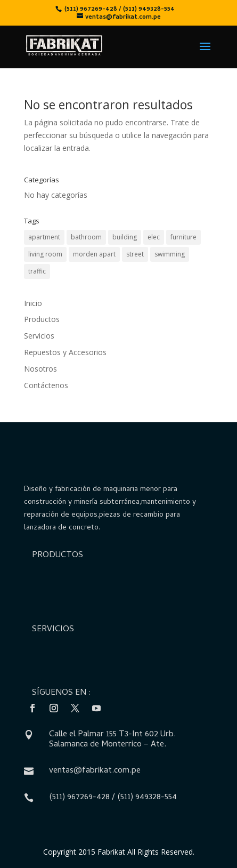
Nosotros (40, 369)
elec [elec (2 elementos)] (154, 237)
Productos (42, 319)
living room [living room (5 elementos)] (45, 254)
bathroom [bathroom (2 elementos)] (86, 237)
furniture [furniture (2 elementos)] (183, 237)
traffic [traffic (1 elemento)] (37, 271)
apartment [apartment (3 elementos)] (44, 237)
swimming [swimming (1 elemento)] (170, 254)
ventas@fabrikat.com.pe (95, 771)
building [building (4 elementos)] (125, 237)
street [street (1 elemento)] (135, 254)
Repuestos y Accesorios (65, 352)
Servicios (39, 336)
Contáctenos (46, 385)
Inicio (33, 303)
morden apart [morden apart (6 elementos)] (94, 254)
